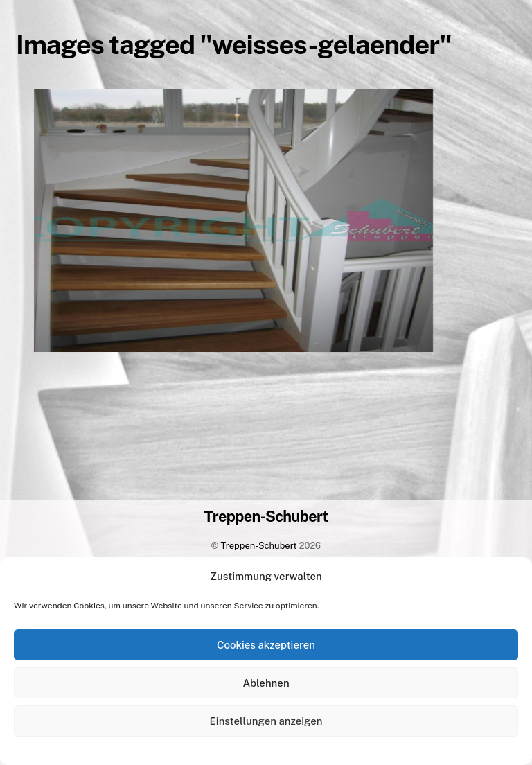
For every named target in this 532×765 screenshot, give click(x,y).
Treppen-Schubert (259, 546)
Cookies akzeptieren (266, 645)
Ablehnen (266, 683)
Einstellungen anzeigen (266, 721)
